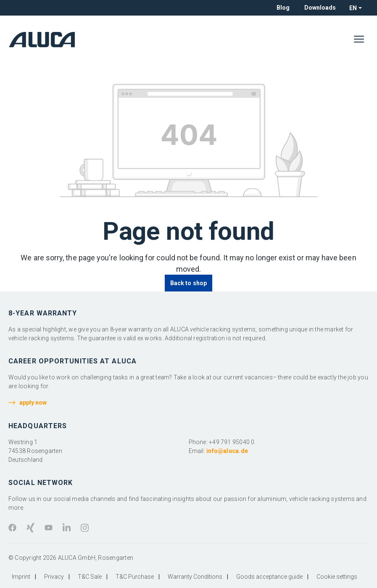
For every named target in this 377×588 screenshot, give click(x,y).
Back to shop (188, 283)
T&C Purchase (135, 577)
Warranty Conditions (195, 577)
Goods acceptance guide (269, 577)
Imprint (21, 577)
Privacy (54, 577)
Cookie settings (337, 577)
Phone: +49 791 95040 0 (222, 442)
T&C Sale (90, 577)
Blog (283, 8)
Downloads (320, 8)
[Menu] (359, 40)
